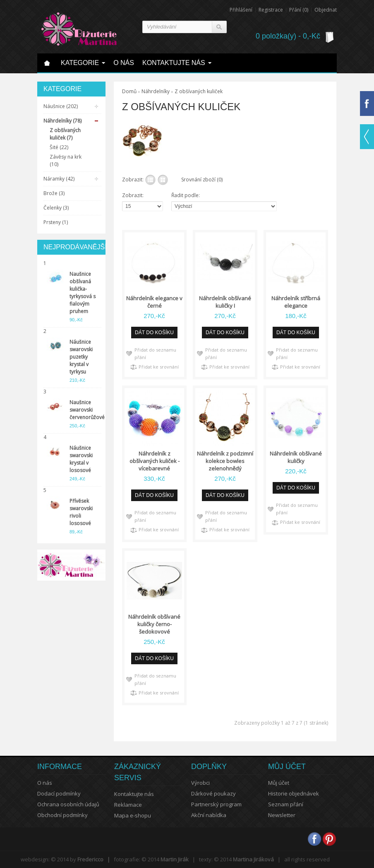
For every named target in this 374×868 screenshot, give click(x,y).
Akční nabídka (209, 815)
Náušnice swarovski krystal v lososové (81, 459)
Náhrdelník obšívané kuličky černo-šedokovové (154, 624)
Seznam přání (286, 804)
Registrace (271, 10)
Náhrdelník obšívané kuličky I (225, 302)
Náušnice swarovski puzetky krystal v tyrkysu (81, 357)
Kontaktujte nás (174, 63)
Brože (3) (54, 193)
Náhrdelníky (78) (62, 121)
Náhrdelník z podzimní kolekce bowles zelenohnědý (225, 461)
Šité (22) (59, 147)
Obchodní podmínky (62, 815)
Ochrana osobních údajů (68, 804)
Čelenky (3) (56, 208)
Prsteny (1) (56, 222)
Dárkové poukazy (213, 793)
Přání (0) (299, 10)
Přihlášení (241, 10)
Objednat (326, 10)
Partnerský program (216, 804)
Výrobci (200, 783)
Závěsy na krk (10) (66, 160)
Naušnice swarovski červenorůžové (84, 410)
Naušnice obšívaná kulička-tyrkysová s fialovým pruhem (83, 293)
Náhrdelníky (156, 91)
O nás (45, 783)
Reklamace (128, 805)
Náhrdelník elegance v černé (154, 302)
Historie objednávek (294, 793)
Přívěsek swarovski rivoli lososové (81, 512)
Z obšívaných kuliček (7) (65, 134)
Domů (129, 91)
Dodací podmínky (59, 793)
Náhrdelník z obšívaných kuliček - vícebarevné (155, 461)
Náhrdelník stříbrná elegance (296, 302)
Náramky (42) (59, 179)
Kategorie (80, 63)
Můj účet (279, 783)
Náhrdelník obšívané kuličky (296, 457)
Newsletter (282, 815)
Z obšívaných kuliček (199, 91)
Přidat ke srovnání (159, 367)
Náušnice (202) (61, 106)
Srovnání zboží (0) (202, 180)
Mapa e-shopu (133, 815)
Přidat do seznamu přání (155, 353)
